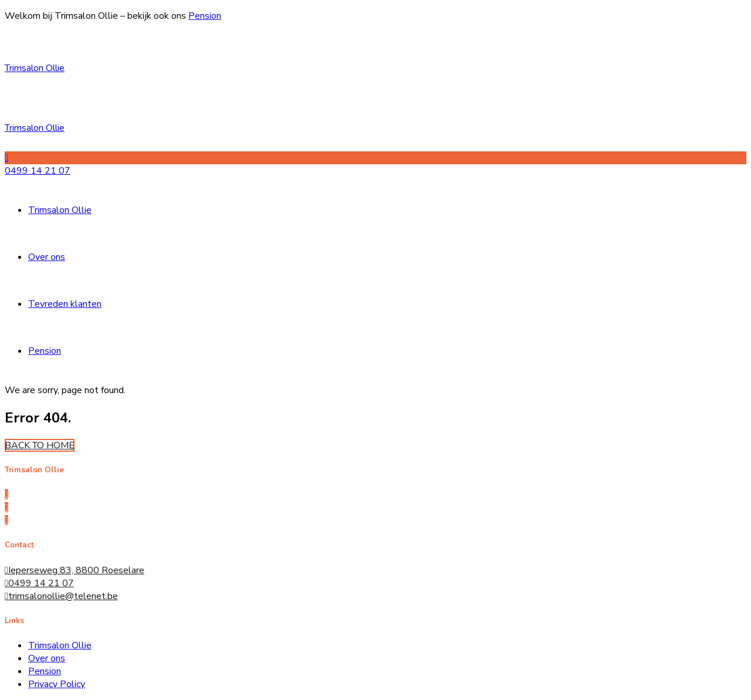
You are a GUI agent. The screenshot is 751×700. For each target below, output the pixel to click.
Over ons (47, 257)
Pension (205, 16)
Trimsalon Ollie (35, 68)
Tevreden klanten (65, 304)
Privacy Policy (57, 684)
